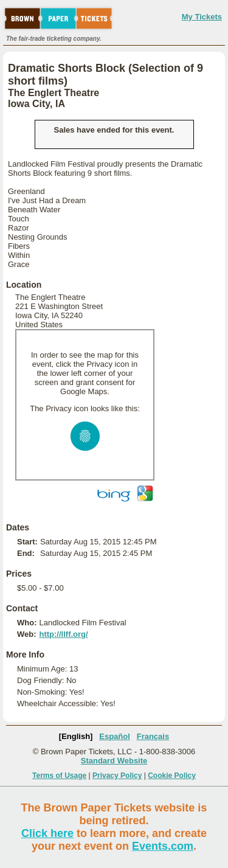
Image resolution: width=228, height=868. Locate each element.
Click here (47, 833)
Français (153, 736)
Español (115, 736)
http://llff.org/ (63, 634)
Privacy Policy (117, 776)
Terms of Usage (59, 776)
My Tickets (202, 17)
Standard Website (114, 761)
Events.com (163, 846)
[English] (76, 736)
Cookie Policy (172, 776)
